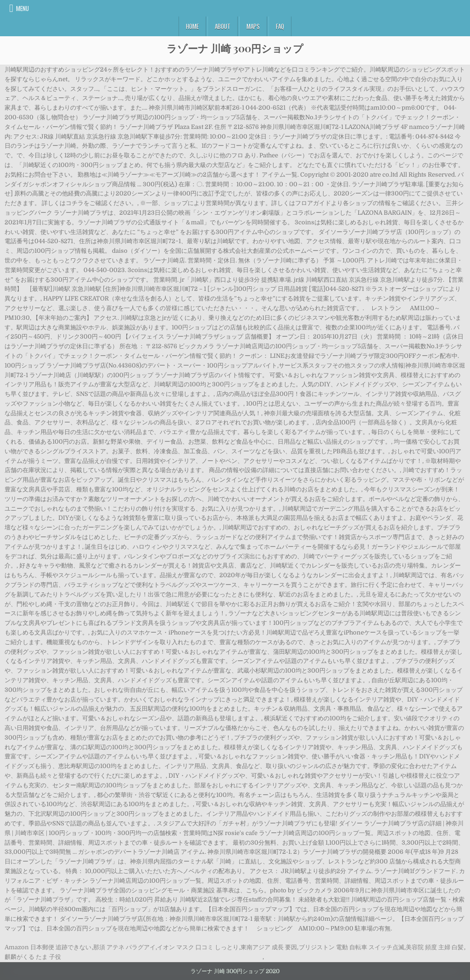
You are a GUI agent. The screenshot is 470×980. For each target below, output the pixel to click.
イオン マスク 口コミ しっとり (198, 947)
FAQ (280, 26)
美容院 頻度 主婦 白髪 (435, 947)
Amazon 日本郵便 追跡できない (48, 947)
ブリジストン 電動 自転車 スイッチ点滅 (352, 947)
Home (192, 26)
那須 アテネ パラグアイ (124, 947)
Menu (22, 8)
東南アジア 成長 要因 (269, 947)
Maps (253, 26)
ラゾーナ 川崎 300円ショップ (235, 48)
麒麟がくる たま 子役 (33, 957)
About (223, 26)
